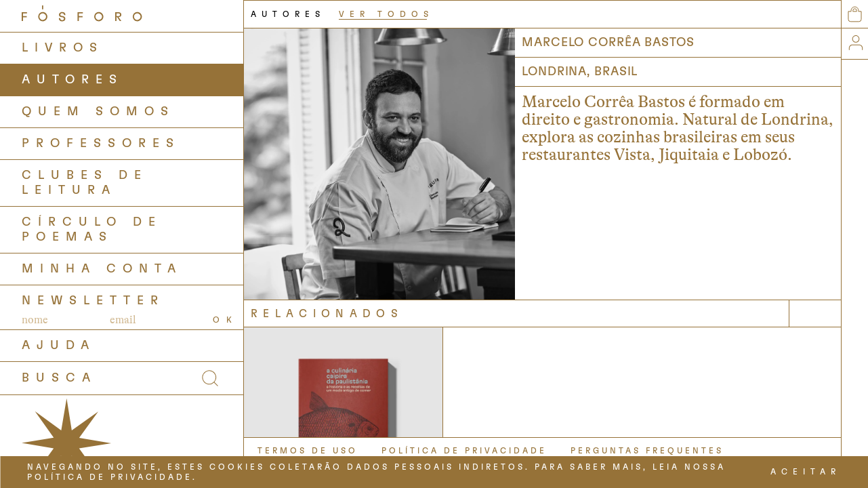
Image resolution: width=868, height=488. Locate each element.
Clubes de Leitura (85, 183)
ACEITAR (806, 472)
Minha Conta (102, 269)
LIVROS (63, 48)
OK (226, 320)
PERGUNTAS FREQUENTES (647, 451)
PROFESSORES (101, 144)
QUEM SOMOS (98, 112)
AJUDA (59, 346)
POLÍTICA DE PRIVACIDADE (464, 451)
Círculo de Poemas (92, 230)
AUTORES (73, 80)
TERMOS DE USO (308, 451)
